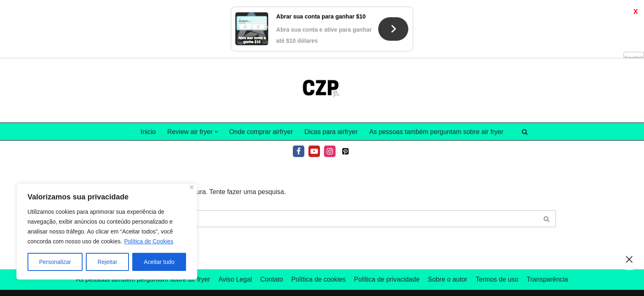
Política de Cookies (149, 241)
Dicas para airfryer (331, 73)
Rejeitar (107, 262)
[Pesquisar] (526, 73)
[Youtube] (314, 93)
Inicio (147, 73)
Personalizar (55, 262)
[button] (215, 73)
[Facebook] (299, 93)
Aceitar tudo (159, 262)
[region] (107, 231)
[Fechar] (192, 187)
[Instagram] (330, 93)
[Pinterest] (345, 93)
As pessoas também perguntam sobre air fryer (437, 73)
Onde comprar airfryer (261, 73)
